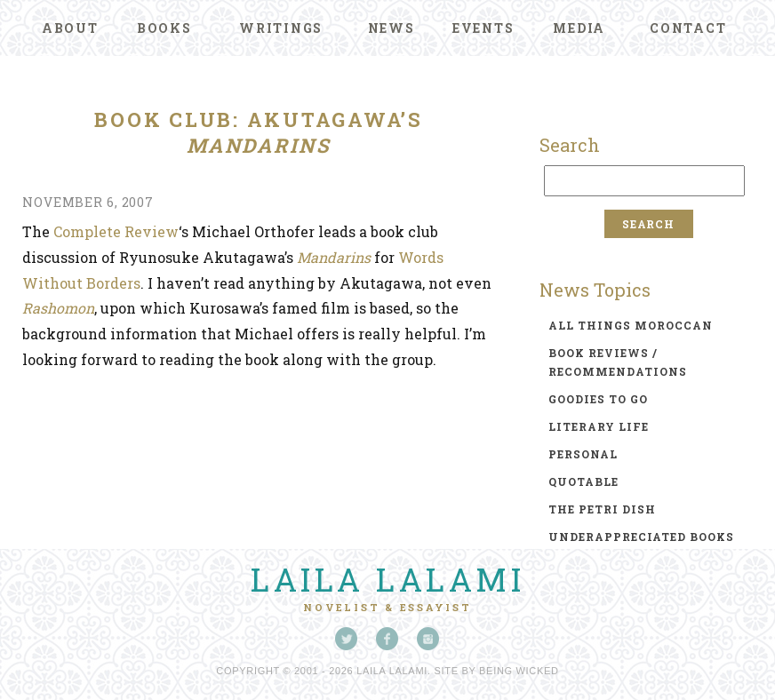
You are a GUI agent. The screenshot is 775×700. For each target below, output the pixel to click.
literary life (599, 426)
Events (483, 28)
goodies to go (598, 399)
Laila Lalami (387, 579)
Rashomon (58, 308)
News (391, 28)
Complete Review (116, 231)
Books (164, 28)
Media (579, 28)
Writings (281, 28)
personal (583, 454)
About (70, 28)
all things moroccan (631, 325)
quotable (583, 481)
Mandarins (334, 257)
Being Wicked (519, 671)
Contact (688, 28)
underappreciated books (641, 537)
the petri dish (602, 509)
